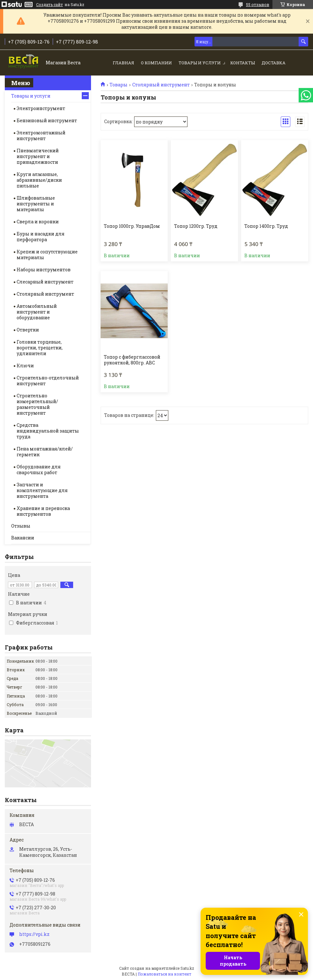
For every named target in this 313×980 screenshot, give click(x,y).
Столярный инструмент (161, 85)
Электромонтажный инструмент (41, 135)
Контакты (243, 63)
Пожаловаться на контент (164, 974)
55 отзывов (258, 4)
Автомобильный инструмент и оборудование (37, 312)
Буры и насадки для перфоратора (41, 237)
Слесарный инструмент (45, 282)
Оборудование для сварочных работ (39, 470)
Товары (118, 85)
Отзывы (21, 526)
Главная (123, 63)
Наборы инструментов (44, 270)
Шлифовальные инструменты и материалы (36, 204)
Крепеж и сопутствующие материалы (47, 255)
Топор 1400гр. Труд (266, 226)
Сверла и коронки (38, 222)
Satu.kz (187, 968)
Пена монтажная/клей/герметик (45, 452)
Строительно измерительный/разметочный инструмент (37, 404)
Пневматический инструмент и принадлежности (38, 156)
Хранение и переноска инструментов (43, 511)
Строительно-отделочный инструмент (48, 381)
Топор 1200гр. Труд (196, 226)
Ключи (25, 366)
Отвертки (28, 330)
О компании (156, 63)
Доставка (274, 63)
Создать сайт (50, 4)
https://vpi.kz (34, 934)
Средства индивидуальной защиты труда (48, 431)
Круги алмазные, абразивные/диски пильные (39, 180)
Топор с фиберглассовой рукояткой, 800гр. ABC (132, 360)
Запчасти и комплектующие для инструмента (42, 490)
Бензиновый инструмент (47, 120)
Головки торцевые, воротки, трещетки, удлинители (40, 348)
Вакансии (23, 538)
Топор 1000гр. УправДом (132, 226)
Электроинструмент (41, 108)
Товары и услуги (200, 63)
